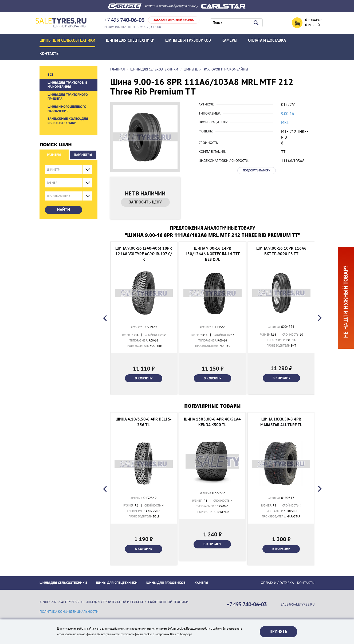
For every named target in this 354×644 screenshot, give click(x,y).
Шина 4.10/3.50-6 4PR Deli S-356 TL (143, 422)
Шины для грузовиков (188, 40)
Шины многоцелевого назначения (67, 109)
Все (50, 75)
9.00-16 (288, 114)
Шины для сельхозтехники (67, 40)
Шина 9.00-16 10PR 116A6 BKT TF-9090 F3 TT (281, 251)
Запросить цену (145, 202)
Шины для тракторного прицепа (68, 97)
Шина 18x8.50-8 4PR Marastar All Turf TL (281, 422)
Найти (64, 210)
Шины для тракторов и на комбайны (67, 85)
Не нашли (346, 302)
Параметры (83, 155)
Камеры (229, 40)
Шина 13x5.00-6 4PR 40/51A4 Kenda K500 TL (212, 422)
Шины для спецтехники (130, 40)
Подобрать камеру (257, 170)
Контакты (50, 54)
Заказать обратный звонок (174, 20)
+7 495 (124, 20)
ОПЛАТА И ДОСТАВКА (267, 40)
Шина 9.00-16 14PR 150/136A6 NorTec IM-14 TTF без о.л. (213, 254)
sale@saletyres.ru (298, 604)
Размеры (54, 155)
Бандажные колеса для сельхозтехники (68, 121)
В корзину (144, 378)
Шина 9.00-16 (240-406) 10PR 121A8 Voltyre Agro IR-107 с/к (144, 254)
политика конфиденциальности (69, 612)
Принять (278, 631)
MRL (285, 123)
